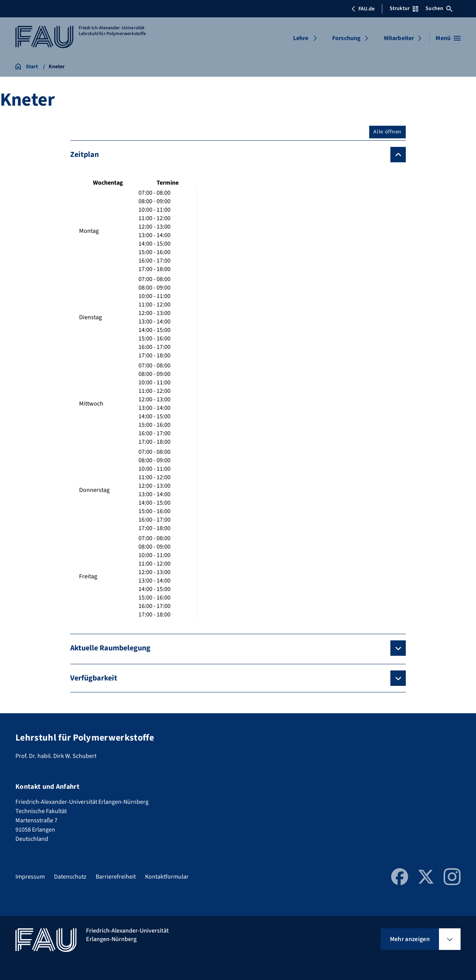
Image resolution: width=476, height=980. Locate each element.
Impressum (30, 877)
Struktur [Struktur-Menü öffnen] (404, 8)
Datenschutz (70, 877)
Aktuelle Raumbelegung (110, 648)
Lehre (301, 38)
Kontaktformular (167, 877)
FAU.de (363, 9)
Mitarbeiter (399, 38)
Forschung (346, 38)
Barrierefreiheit (116, 877)
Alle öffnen (387, 132)
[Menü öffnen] (448, 38)
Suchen (439, 8)
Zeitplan (84, 155)
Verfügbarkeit (94, 678)
